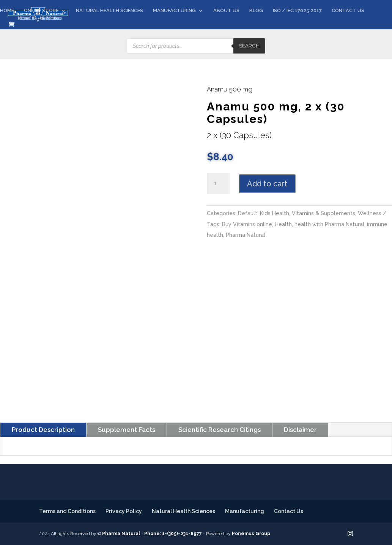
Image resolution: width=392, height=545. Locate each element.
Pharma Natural (246, 235)
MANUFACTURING (174, 11)
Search (249, 46)
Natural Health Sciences (183, 511)
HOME (7, 11)
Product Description (43, 430)
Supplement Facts (127, 430)
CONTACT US (348, 11)
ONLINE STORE (41, 11)
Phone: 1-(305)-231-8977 (173, 534)
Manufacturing (245, 511)
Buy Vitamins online (247, 224)
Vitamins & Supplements (324, 213)
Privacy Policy (124, 511)
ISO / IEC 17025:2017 (297, 11)
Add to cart (267, 184)
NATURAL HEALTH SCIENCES (109, 11)
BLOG (256, 11)
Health (283, 224)
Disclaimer (300, 430)
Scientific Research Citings (220, 430)
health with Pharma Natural (329, 224)
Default (248, 213)
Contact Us (289, 511)
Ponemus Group (251, 534)
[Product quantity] (218, 184)
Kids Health (275, 213)
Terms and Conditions (67, 511)
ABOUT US (226, 11)
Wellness (370, 213)
